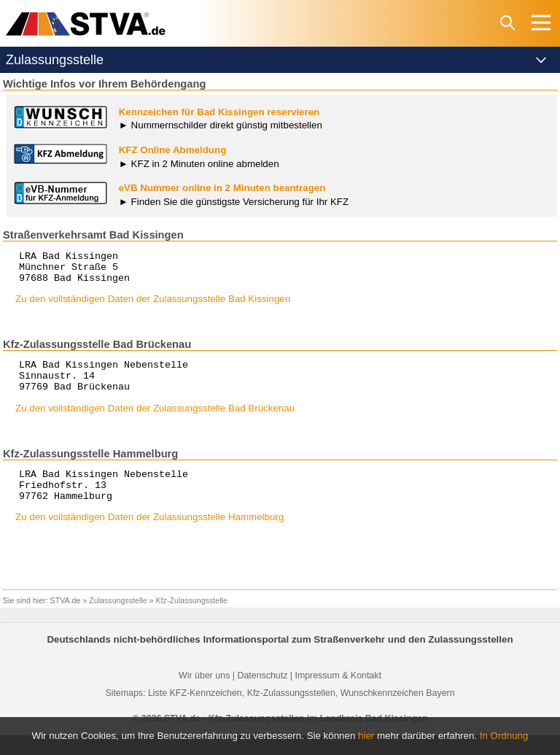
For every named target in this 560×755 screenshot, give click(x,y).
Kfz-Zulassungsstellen (291, 713)
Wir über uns (204, 695)
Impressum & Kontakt (338, 695)
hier (366, 736)
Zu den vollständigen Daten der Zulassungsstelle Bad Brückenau (155, 421)
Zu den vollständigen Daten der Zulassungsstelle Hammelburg (149, 537)
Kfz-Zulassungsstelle (192, 620)
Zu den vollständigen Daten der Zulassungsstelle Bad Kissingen (153, 305)
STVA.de (66, 620)
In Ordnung (504, 736)
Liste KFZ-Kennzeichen (195, 713)
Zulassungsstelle (118, 620)
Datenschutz (262, 695)
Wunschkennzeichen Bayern (398, 713)
